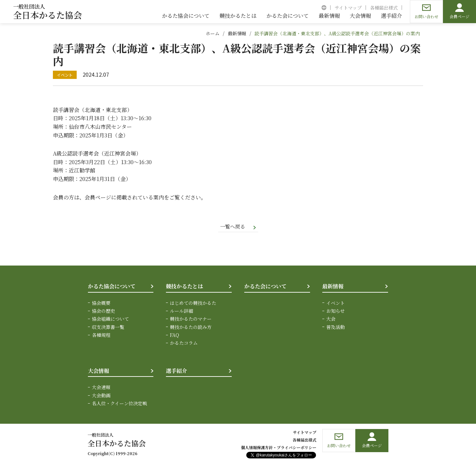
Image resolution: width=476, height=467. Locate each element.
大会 (331, 319)
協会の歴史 (103, 311)
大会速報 (101, 388)
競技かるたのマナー (191, 319)
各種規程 (101, 335)
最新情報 (237, 33)
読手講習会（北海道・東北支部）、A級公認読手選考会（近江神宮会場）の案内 (337, 33)
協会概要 (101, 303)
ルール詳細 (181, 311)
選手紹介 (177, 371)
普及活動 (336, 327)
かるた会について (265, 287)
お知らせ (336, 311)
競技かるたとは (184, 287)
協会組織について (110, 319)
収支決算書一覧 (108, 327)
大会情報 (99, 371)
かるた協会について (112, 287)
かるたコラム (184, 343)
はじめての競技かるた (193, 303)
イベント (336, 303)
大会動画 (101, 396)
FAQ (175, 335)
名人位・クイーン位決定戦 (119, 404)
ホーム (213, 33)
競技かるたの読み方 (191, 327)
